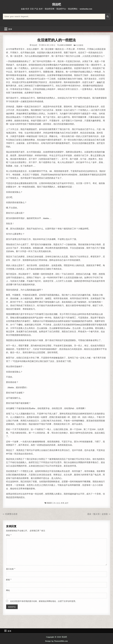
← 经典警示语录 (10, 514)
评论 (9, 535)
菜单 (10, 29)
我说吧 (56, 4)
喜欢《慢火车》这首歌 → (99, 514)
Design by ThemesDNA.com (56, 641)
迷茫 (67, 503)
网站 (8, 590)
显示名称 (11, 569)
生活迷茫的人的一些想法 (56, 40)
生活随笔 (80, 45)
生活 (58, 503)
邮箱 (9, 580)
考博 (62, 503)
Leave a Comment (66, 45)
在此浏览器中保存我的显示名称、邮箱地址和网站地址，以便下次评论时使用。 (44, 601)
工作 (54, 503)
